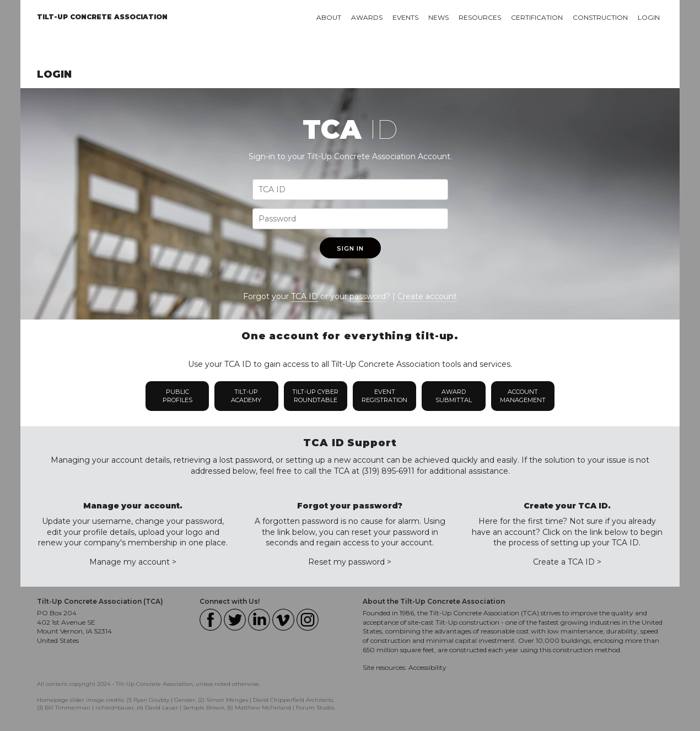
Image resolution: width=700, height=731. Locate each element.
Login (649, 17)
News (438, 17)
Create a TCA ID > (567, 562)
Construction (600, 17)
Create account (427, 296)
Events (405, 17)
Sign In (350, 248)
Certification (537, 17)
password (368, 296)
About (329, 17)
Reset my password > (350, 562)
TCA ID (305, 296)
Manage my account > (133, 562)
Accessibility (427, 667)
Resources (480, 17)
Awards (367, 17)
